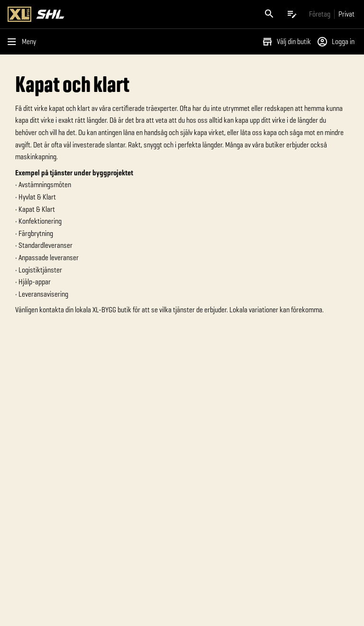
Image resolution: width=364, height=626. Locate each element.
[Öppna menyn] (24, 42)
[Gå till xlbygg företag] (320, 14)
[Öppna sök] (269, 14)
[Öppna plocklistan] (292, 14)
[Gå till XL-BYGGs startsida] (93, 14)
